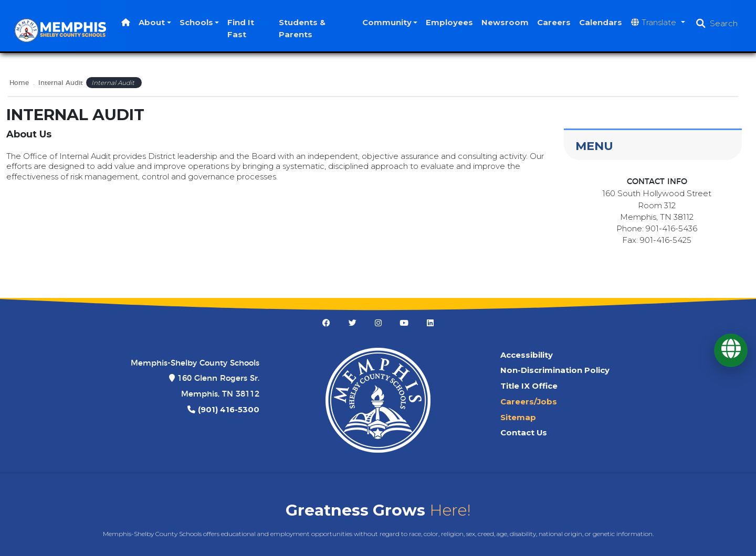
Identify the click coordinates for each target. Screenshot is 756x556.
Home (19, 83)
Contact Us (524, 433)
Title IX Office (529, 386)
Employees (449, 23)
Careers (554, 23)
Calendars (601, 23)
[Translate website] (658, 23)
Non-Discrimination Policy (555, 370)
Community (387, 23)
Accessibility (527, 355)
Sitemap (518, 418)
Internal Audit (61, 83)
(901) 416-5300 (229, 410)
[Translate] (731, 350)
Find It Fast (246, 28)
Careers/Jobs (529, 402)
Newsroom (505, 23)
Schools (202, 23)
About (157, 23)
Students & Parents (306, 28)
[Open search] (717, 24)
